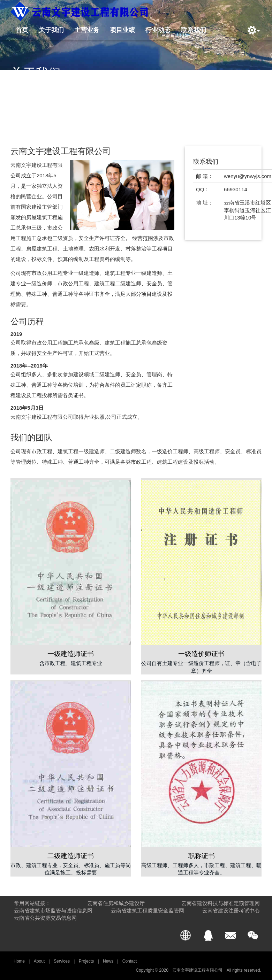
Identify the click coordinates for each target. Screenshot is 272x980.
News (108, 961)
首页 (22, 29)
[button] (252, 30)
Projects (86, 961)
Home (19, 961)
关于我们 (51, 29)
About (39, 961)
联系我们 (194, 29)
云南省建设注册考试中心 (231, 910)
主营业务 (87, 29)
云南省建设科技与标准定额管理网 (221, 903)
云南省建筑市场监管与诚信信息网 (53, 910)
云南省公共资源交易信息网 (45, 918)
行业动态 (158, 29)
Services (62, 961)
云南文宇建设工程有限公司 (198, 970)
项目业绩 (122, 29)
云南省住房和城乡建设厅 (116, 903)
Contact (130, 961)
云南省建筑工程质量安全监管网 (148, 910)
